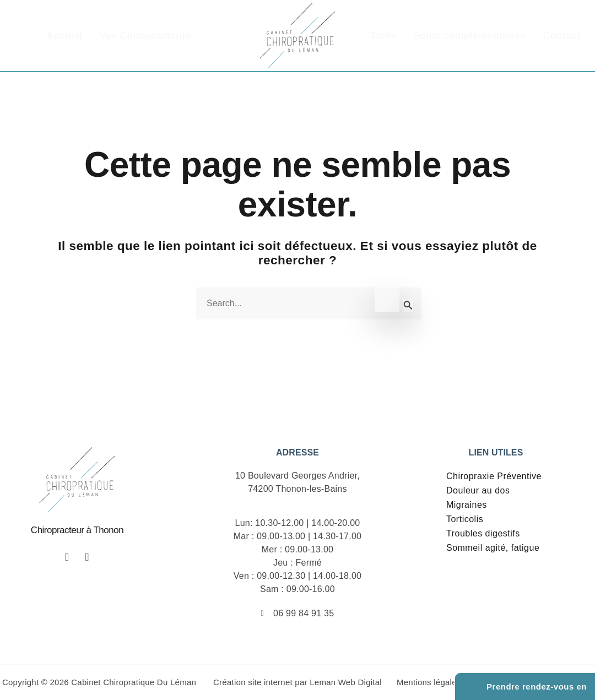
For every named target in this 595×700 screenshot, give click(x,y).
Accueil (64, 36)
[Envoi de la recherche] (408, 305)
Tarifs (383, 36)
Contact (561, 36)
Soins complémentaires (469, 36)
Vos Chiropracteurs (145, 36)
